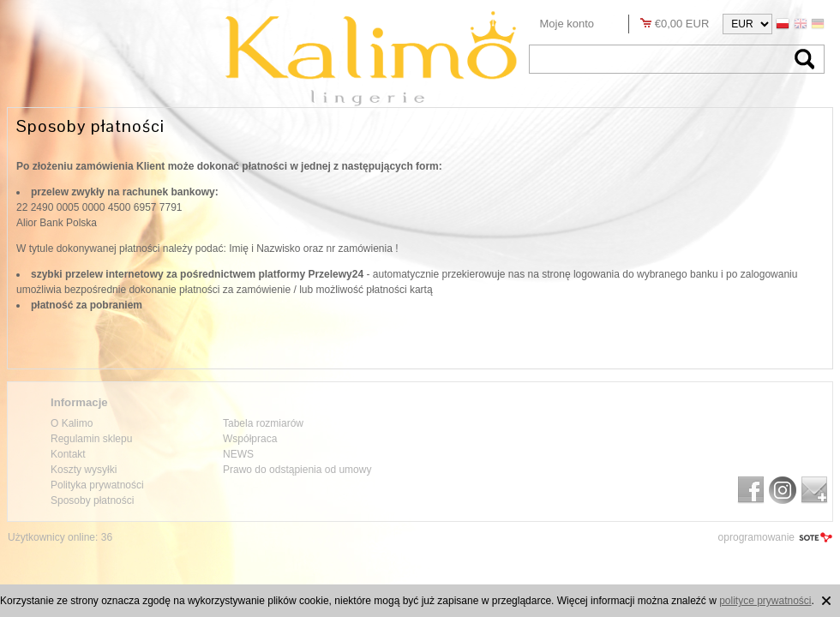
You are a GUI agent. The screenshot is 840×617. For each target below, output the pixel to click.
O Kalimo (72, 423)
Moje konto (567, 24)
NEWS (238, 454)
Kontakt (68, 454)
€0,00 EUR (682, 24)
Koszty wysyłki (84, 470)
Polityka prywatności (97, 485)
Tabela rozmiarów (263, 423)
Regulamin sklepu (91, 439)
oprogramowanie (756, 537)
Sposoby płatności (92, 500)
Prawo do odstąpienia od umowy (297, 470)
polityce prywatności (765, 601)
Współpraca (250, 439)
